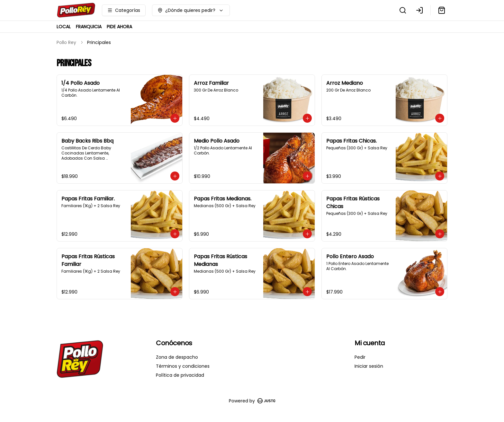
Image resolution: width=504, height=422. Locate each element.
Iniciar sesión (369, 366)
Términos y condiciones (183, 366)
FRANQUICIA (89, 27)
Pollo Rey (66, 42)
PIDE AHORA (119, 27)
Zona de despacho (177, 357)
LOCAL (64, 27)
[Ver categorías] (124, 10)
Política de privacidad (180, 375)
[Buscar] (403, 10)
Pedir (360, 357)
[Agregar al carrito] (175, 118)
